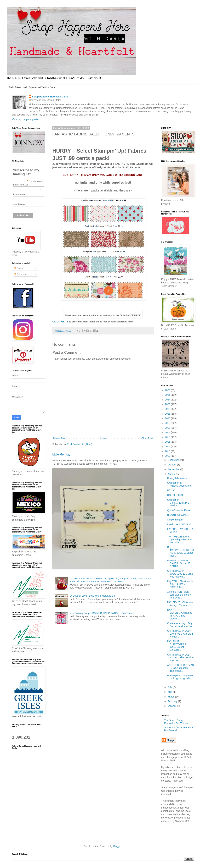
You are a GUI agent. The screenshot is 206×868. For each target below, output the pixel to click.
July (170, 687)
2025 (168, 395)
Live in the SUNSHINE (179, 524)
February (173, 701)
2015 (168, 442)
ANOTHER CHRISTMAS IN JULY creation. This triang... (181, 668)
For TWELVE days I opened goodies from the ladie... (180, 540)
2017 (168, 432)
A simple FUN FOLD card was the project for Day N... (179, 595)
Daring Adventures (177, 478)
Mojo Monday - (62, 454)
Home (103, 438)
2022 (168, 409)
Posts (18, 268)
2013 (168, 451)
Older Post (147, 438)
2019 (168, 423)
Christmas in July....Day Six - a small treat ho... (180, 625)
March (171, 697)
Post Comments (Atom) (80, 444)
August (172, 474)
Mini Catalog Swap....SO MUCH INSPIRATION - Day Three (101, 613)
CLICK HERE (60, 322)
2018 (168, 428)
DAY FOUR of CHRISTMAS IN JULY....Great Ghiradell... (177, 646)
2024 (168, 400)
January (172, 706)
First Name (19, 194)
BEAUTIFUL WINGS (178, 515)
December (174, 460)
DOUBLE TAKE (176, 495)
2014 (168, 447)
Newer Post (59, 438)
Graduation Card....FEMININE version (178, 503)
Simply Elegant (175, 520)
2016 (168, 437)
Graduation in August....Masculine (179, 484)
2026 (168, 390)
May (170, 692)
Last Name (19, 204)
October (172, 465)
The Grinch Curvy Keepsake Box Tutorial (176, 722)
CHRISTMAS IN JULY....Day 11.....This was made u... (180, 574)
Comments (21, 274)
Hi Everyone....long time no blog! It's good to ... (180, 678)
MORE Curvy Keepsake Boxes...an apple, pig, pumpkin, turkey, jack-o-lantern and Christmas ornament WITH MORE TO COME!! (111, 580)
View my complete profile (25, 119)
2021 (168, 414)
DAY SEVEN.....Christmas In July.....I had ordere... (180, 614)
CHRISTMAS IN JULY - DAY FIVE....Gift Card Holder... (180, 634)
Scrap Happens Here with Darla (50, 97)
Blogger (117, 846)
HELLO (171, 490)
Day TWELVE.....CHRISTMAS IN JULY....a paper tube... (181, 551)
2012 (168, 456)
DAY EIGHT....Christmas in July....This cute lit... (180, 604)
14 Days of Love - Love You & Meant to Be (92, 596)
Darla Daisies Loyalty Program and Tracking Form (32, 87)
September (174, 469)
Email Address (27, 185)
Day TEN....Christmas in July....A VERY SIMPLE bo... (180, 584)
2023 (168, 404)
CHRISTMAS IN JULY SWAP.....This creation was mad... (180, 658)
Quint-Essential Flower (179, 510)
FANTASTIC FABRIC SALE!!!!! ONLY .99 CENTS (179, 563)
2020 (168, 418)
